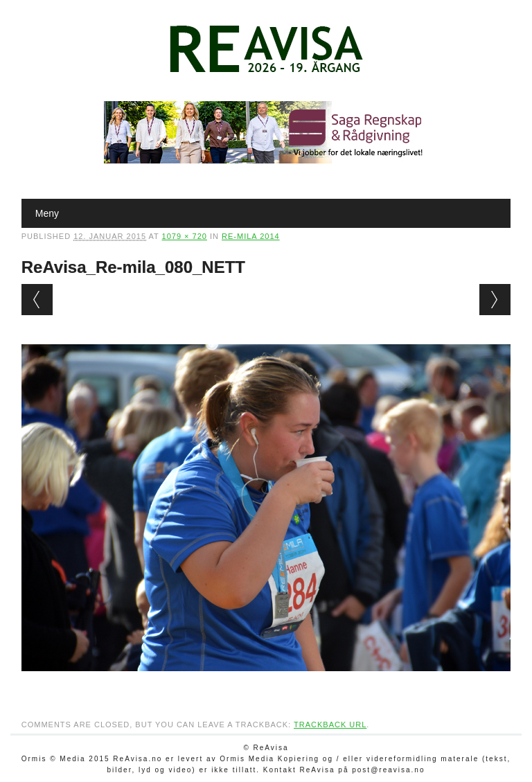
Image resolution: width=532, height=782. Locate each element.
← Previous (37, 300)
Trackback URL (330, 725)
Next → (495, 300)
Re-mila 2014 (251, 236)
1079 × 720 (185, 236)
